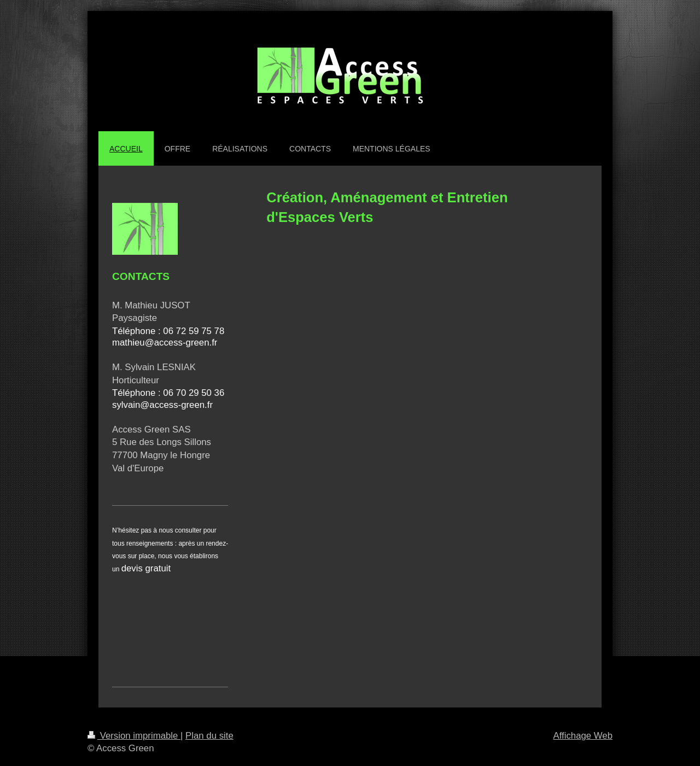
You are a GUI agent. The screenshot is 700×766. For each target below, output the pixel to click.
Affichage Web (583, 736)
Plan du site (209, 736)
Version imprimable (134, 736)
